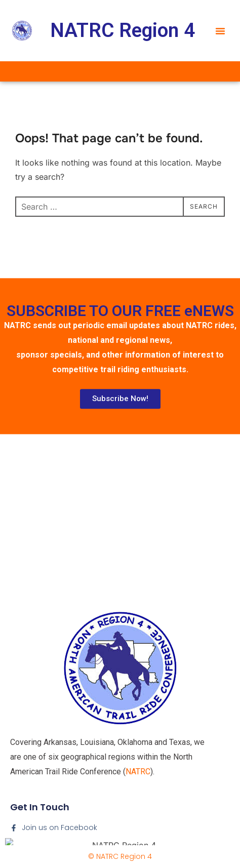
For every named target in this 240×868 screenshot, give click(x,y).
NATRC (138, 827)
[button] (220, 31)
